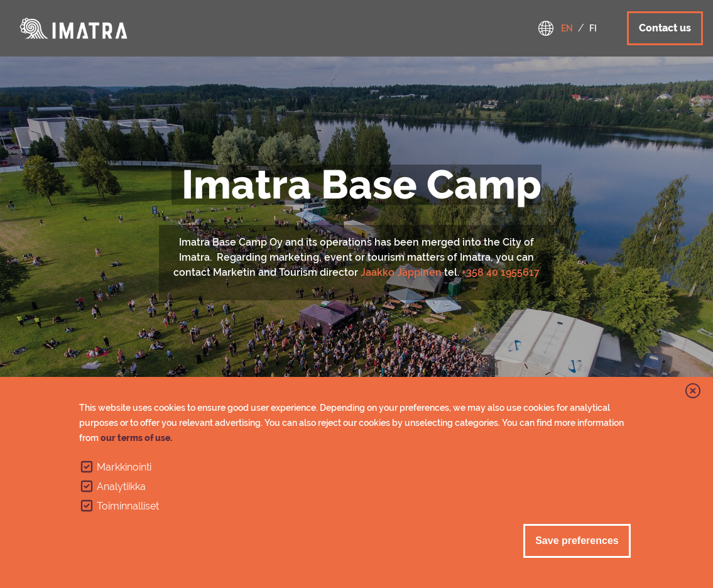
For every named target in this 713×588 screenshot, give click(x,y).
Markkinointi (124, 467)
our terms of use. (136, 438)
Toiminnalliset (128, 506)
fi (593, 28)
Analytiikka (121, 487)
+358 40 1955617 (501, 272)
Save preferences (577, 541)
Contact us (665, 28)
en (567, 28)
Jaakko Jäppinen (401, 272)
